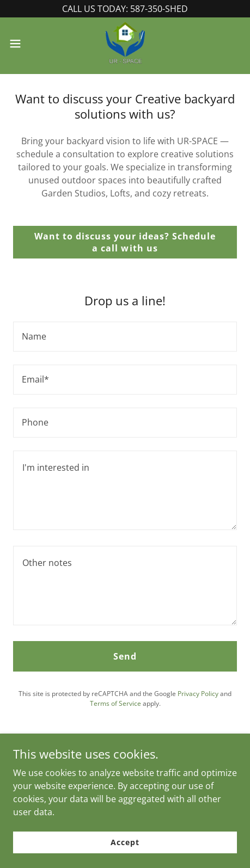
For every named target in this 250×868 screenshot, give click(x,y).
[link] (125, 44)
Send (125, 656)
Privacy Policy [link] (198, 694)
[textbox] (125, 337)
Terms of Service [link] (115, 703)
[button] (22, 44)
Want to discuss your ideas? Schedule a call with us (125, 242)
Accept (125, 842)
